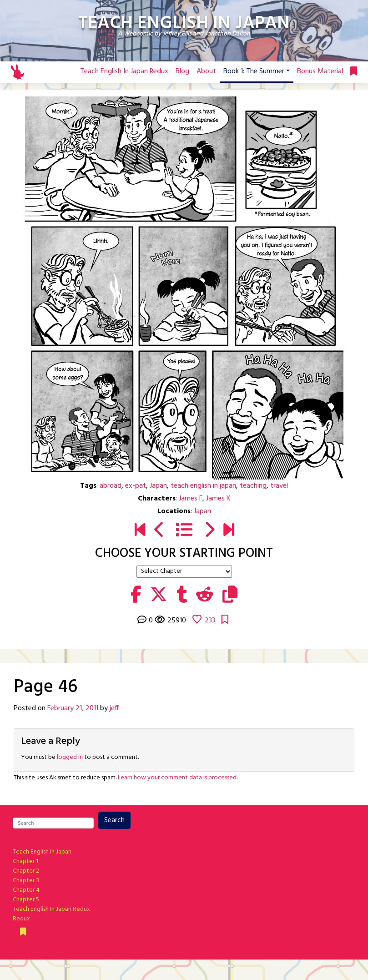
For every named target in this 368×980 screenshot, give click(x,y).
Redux (21, 919)
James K (218, 499)
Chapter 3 (26, 881)
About (206, 71)
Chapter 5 (26, 900)
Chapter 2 (26, 871)
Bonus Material (320, 71)
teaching (253, 486)
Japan (158, 486)
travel (279, 486)
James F (191, 499)
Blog (182, 71)
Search (114, 820)
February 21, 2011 (73, 708)
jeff (114, 708)
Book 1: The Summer (254, 71)
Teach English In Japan (42, 852)
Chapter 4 (26, 890)
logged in (70, 757)
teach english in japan (203, 486)
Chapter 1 (25, 861)
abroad (111, 486)
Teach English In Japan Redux (124, 71)
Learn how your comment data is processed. (178, 778)
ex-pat (136, 486)
